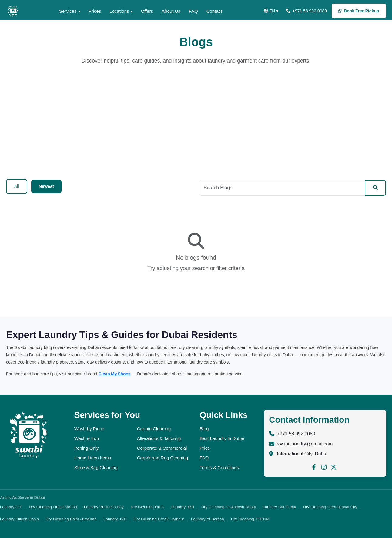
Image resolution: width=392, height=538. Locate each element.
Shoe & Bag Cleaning (96, 467)
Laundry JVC (115, 519)
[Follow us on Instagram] (324, 467)
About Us (171, 11)
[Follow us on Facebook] (314, 467)
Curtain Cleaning (154, 429)
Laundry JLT (11, 507)
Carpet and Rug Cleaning (163, 458)
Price (205, 448)
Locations (116, 11)
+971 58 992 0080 (304, 11)
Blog (204, 429)
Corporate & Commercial (162, 448)
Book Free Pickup (358, 11)
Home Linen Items (93, 458)
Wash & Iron (87, 438)
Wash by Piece (89, 429)
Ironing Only (87, 448)
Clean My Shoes (115, 374)
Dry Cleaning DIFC (147, 507)
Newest (46, 186)
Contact (216, 11)
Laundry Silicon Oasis (19, 519)
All (17, 186)
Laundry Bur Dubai (279, 507)
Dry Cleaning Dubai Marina (53, 507)
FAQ (194, 11)
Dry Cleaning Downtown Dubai (229, 507)
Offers (145, 11)
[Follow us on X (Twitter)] (334, 467)
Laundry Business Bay (104, 507)
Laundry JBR (183, 507)
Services (61, 11)
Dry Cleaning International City (330, 507)
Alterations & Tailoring (159, 438)
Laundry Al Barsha (208, 519)
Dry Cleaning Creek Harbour (159, 519)
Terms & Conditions (219, 467)
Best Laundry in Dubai (222, 438)
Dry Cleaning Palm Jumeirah (71, 519)
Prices (90, 11)
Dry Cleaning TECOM (250, 519)
